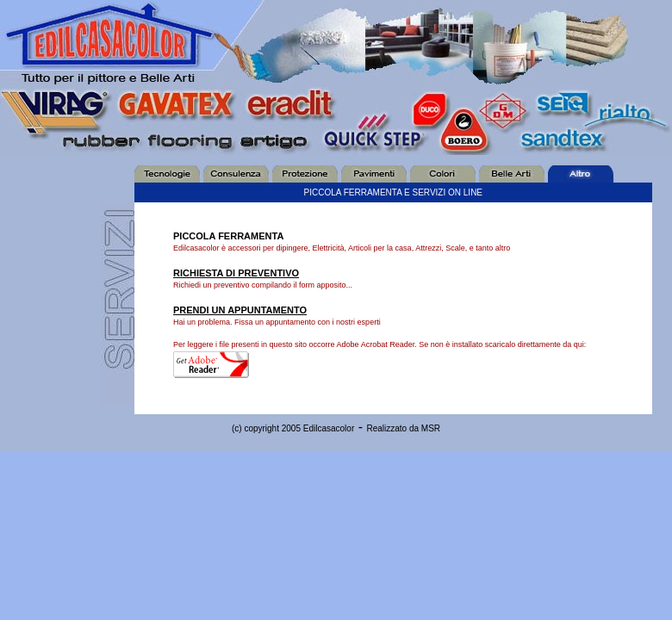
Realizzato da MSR (403, 428)
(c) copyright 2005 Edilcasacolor (293, 428)
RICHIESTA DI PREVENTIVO (236, 273)
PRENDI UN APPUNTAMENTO (240, 310)
